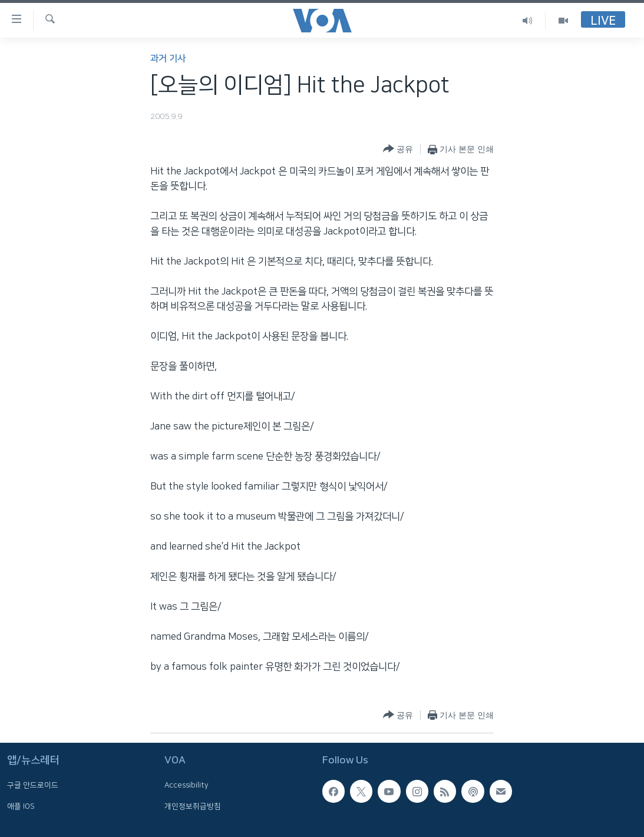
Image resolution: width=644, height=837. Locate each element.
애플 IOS (21, 806)
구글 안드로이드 (33, 785)
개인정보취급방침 (193, 806)
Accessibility (186, 785)
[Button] (398, 149)
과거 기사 (168, 59)
